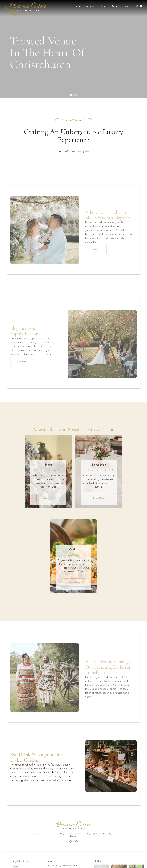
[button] (127, 6)
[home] (26, 9)
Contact (115, 6)
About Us (96, 256)
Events (103, 6)
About (78, 6)
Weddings (91, 6)
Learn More (48, 498)
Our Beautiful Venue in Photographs (74, 152)
